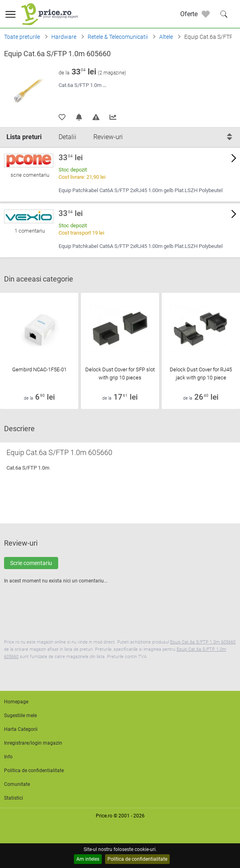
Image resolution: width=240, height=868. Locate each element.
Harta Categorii (21, 729)
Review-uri (108, 137)
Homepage (16, 702)
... (104, 85)
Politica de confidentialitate (137, 859)
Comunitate (17, 784)
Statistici (14, 798)
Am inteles (88, 859)
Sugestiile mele (20, 716)
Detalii (67, 137)
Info (8, 757)
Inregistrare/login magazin (33, 743)
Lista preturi (24, 137)
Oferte (189, 14)
